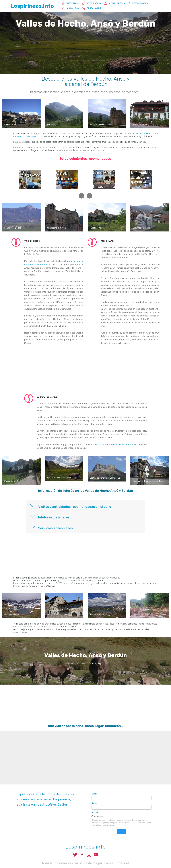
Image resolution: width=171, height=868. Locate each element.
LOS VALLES (69, 8)
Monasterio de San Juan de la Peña (114, 444)
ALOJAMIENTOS (114, 3)
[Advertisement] (85, 371)
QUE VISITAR (70, 3)
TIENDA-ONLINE (92, 8)
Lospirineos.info (32, 6)
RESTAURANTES (138, 3)
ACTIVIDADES (91, 3)
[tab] (86, 506)
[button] (81, 196)
